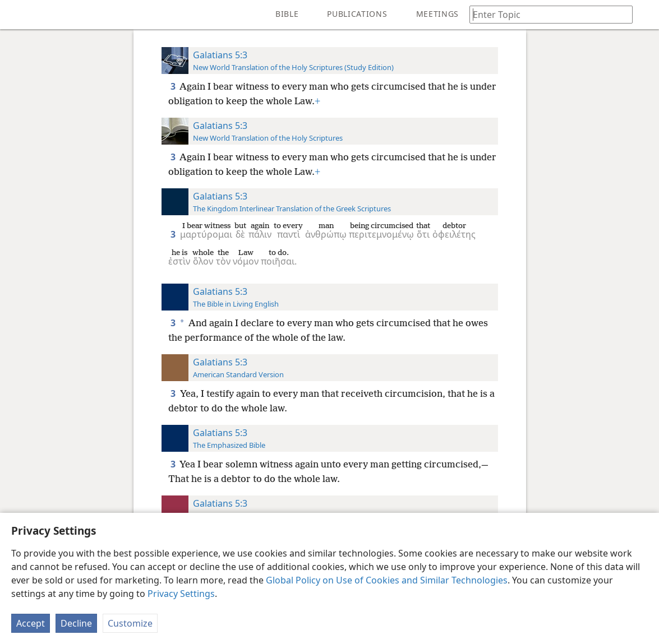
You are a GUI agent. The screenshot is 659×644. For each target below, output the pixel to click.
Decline (76, 623)
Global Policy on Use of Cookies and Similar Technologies (387, 580)
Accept (31, 623)
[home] (17, 15)
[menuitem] (17, 15)
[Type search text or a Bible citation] (546, 14)
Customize (130, 623)
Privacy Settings (181, 594)
